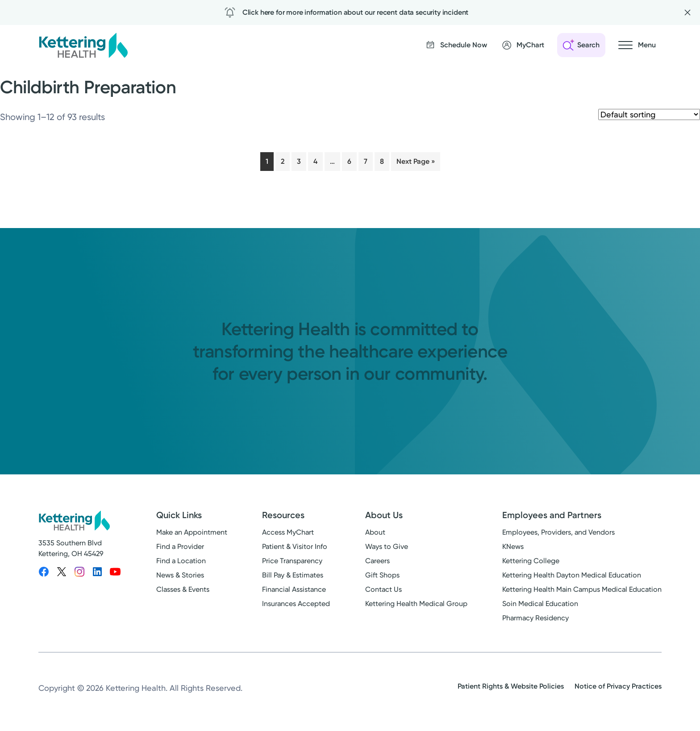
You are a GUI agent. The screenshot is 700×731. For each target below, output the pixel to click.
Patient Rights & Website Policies (511, 686)
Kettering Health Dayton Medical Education (572, 575)
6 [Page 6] (349, 161)
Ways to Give (387, 546)
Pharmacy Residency (535, 618)
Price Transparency (292, 561)
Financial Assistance (294, 589)
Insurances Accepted (296, 604)
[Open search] (581, 45)
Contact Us (383, 589)
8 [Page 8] (382, 161)
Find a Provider (180, 546)
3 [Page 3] (299, 161)
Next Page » (416, 161)
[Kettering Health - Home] (83, 45)
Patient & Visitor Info (295, 546)
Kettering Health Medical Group (416, 604)
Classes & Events (183, 589)
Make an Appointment (192, 532)
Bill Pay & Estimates (293, 575)
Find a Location (181, 561)
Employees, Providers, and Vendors (558, 532)
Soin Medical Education (540, 604)
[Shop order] (649, 114)
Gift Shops (382, 575)
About (375, 532)
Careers (377, 561)
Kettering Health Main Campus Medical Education (582, 589)
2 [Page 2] (283, 161)
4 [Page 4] (315, 161)
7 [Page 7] (366, 161)
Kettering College (531, 561)
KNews (513, 546)
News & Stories (180, 575)
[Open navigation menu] (637, 45)
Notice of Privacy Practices (618, 686)
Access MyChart (288, 532)
